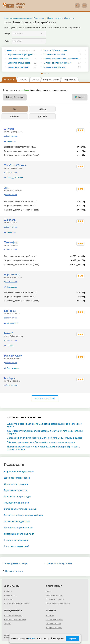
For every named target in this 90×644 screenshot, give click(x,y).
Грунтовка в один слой (18, 59)
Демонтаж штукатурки (18, 67)
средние (15, 116)
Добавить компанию (54, 595)
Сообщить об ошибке (54, 620)
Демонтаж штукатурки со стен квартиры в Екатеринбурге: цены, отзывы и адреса (45, 432)
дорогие (42, 116)
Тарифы (7, 624)
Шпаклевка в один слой (17, 546)
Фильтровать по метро (15, 563)
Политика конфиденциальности (17, 603)
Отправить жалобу (53, 624)
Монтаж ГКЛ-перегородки (55, 50)
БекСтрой (10, 378)
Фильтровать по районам (58, 563)
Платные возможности (13, 616)
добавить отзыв (10, 136)
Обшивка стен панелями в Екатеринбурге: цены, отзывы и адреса (41, 442)
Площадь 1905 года (15, 178)
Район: (7, 41)
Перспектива (12, 275)
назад (21, 50)
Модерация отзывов (54, 628)
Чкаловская (12, 287)
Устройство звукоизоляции (18, 528)
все (15, 109)
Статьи (49, 591)
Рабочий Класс (13, 356)
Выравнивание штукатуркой (21, 55)
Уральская (11, 141)
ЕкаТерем (10, 311)
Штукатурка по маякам (16, 540)
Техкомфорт (11, 242)
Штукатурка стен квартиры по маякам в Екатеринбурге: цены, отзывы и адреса (44, 425)
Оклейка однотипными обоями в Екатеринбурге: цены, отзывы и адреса (45, 438)
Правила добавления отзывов (58, 603)
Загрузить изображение (55, 599)
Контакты (50, 616)
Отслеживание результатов (15, 620)
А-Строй (9, 129)
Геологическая (13, 368)
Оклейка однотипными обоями (58, 63)
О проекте (8, 591)
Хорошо (72, 639)
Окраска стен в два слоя (55, 67)
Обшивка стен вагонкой (54, 55)
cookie (31, 639)
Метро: (8, 33)
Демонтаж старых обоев (19, 63)
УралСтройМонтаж (15, 165)
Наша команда (10, 595)
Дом (7, 188)
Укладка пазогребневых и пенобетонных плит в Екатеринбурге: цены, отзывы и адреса (43, 448)
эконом (42, 109)
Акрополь (10, 220)
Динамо (10, 346)
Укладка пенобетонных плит (19, 534)
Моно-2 (9, 333)
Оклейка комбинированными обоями (61, 59)
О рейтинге (9, 599)
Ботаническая (13, 323)
